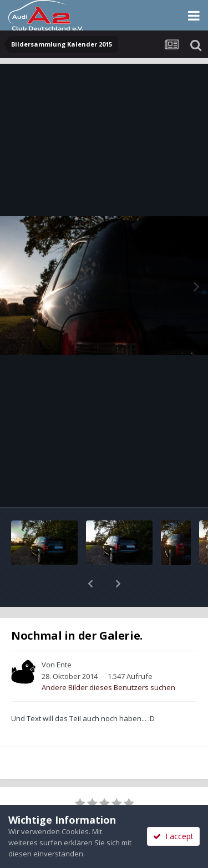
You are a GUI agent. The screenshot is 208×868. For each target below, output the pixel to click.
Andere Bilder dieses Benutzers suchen (108, 658)
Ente (64, 636)
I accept (173, 836)
